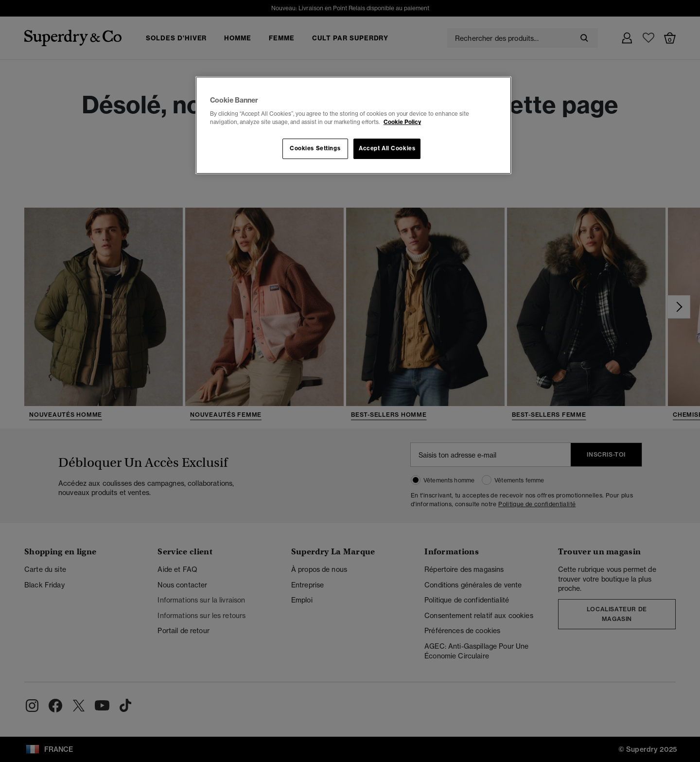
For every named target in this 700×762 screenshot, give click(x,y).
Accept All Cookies (387, 148)
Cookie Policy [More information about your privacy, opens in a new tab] (402, 122)
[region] (353, 125)
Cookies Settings (315, 148)
